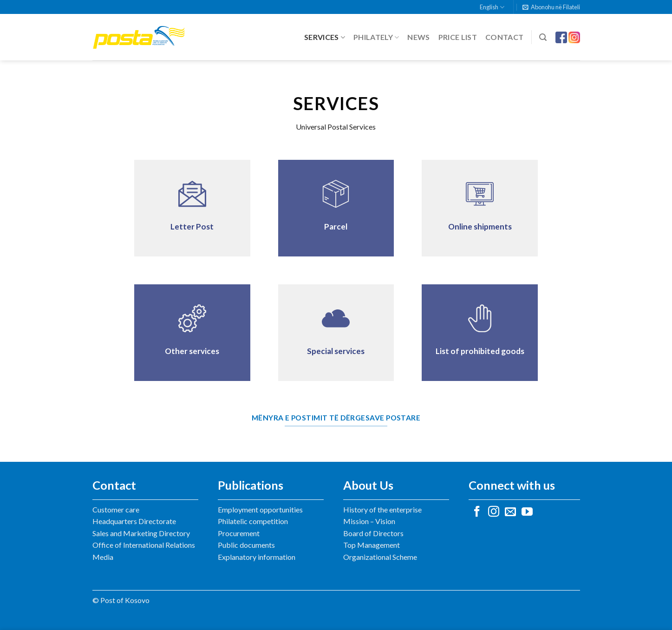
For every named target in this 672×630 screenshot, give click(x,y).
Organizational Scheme (380, 557)
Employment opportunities (260, 509)
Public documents (246, 545)
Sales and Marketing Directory (141, 533)
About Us (368, 485)
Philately (376, 37)
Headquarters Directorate (134, 521)
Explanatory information (257, 557)
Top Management (372, 545)
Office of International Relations (144, 545)
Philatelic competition (253, 521)
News (418, 37)
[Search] (543, 37)
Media (103, 557)
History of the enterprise (382, 509)
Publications (251, 485)
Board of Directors (373, 533)
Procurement (239, 533)
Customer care (116, 509)
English (492, 7)
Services (325, 37)
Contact (504, 37)
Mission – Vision (369, 521)
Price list (458, 37)
